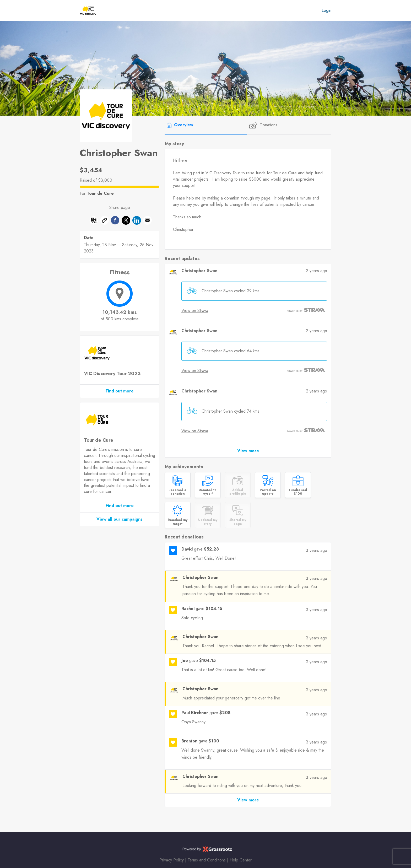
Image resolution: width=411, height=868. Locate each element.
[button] (147, 221)
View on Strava (195, 311)
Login (326, 10)
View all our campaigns (120, 519)
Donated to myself (208, 492)
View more (248, 451)
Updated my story (208, 522)
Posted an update (268, 492)
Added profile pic (238, 492)
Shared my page (238, 522)
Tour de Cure (100, 193)
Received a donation (177, 492)
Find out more (120, 391)
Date (89, 238)
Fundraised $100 (298, 492)
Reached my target (178, 522)
